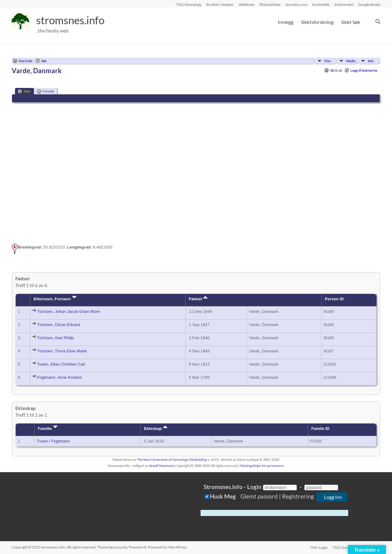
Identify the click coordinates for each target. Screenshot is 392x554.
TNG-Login (319, 547)
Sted (24, 91)
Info (371, 61)
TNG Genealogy (189, 4)
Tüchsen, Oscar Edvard (58, 325)
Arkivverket (344, 4)
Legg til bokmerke (364, 70)
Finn (328, 61)
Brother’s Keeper (220, 4)
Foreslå (45, 91)
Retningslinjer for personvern (262, 466)
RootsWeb (321, 4)
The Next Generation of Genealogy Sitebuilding (172, 459)
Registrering (298, 496)
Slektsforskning (317, 22)
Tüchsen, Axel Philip (55, 338)
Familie (48, 429)
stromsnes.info (72, 20)
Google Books (369, 4)
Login (254, 487)
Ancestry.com (296, 4)
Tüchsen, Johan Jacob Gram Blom (68, 311)
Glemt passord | (261, 496)
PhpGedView (270, 4)
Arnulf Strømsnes (162, 466)
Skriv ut (336, 70)
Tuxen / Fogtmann (53, 441)
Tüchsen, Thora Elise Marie (62, 351)
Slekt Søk (351, 22)
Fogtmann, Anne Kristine (59, 377)
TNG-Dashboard (346, 547)
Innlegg (286, 22)
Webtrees (247, 4)
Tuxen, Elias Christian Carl (61, 364)
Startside (26, 61)
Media (351, 61)
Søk (44, 61)
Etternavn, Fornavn (55, 299)
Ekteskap (156, 429)
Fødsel (198, 299)
